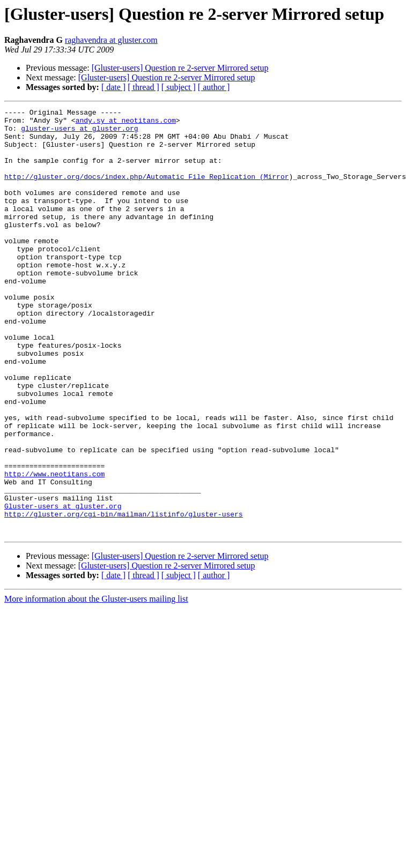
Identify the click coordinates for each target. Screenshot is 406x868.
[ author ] (214, 87)
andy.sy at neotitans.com (126, 123)
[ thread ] (143, 87)
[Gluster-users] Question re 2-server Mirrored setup (180, 68)
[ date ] (113, 87)
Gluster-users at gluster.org (63, 586)
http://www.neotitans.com (54, 548)
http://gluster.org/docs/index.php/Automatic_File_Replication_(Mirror (146, 191)
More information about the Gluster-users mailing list (96, 684)
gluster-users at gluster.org (79, 133)
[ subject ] (179, 87)
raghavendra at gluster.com (111, 40)
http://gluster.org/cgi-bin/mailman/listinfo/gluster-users (124, 596)
